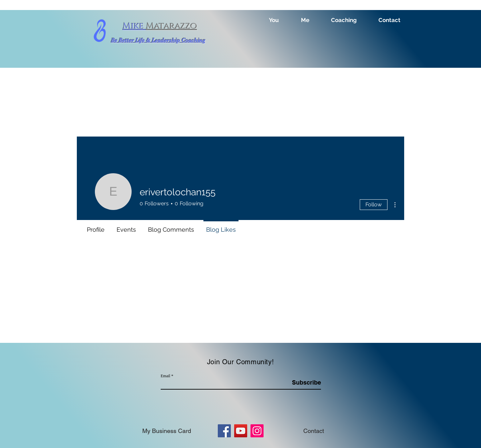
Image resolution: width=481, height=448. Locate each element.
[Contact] (314, 431)
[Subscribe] (304, 382)
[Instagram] (257, 431)
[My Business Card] (167, 431)
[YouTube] (241, 431)
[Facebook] (224, 431)
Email (166, 376)
